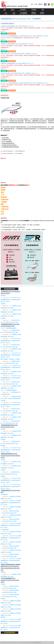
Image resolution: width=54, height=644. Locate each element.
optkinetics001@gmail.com (28, 643)
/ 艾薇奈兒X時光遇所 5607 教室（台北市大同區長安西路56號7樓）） (11, 399)
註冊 (36, 4)
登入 (32, 4)
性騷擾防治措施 (37, 643)
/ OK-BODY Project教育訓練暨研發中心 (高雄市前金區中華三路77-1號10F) (11, 300)
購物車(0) (41, 4)
